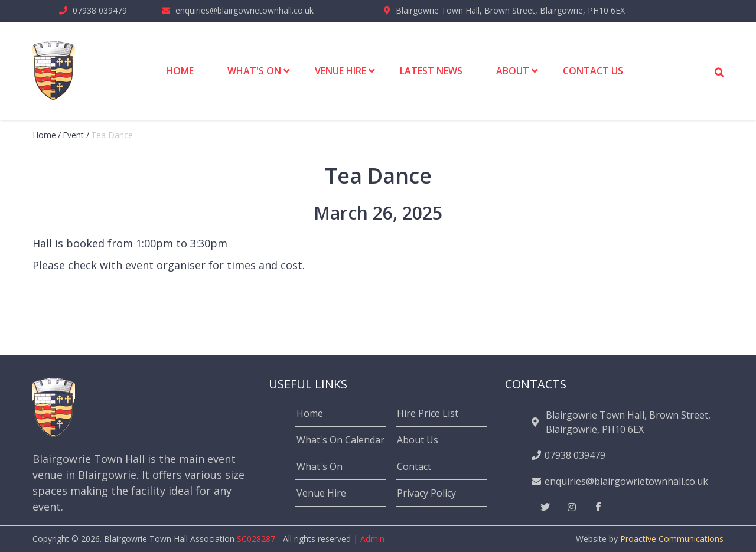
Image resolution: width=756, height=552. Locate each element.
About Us (418, 440)
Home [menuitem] (180, 71)
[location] (537, 422)
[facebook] (598, 507)
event (73, 135)
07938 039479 (100, 10)
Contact (414, 466)
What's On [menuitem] (254, 71)
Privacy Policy (426, 493)
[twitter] (545, 507)
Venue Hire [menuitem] (340, 71)
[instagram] (572, 507)
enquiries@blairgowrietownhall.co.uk (245, 10)
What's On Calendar (340, 440)
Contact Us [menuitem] (593, 71)
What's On (320, 466)
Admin (372, 539)
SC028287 (256, 539)
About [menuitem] (513, 71)
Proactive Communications (672, 539)
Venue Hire (321, 493)
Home (44, 135)
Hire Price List (428, 413)
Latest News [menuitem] (431, 71)
